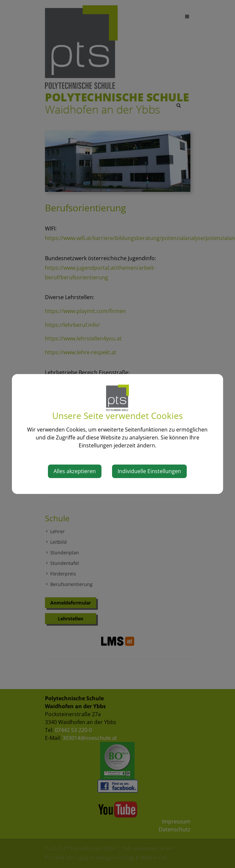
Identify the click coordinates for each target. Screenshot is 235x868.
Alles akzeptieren (75, 471)
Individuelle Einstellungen (149, 471)
